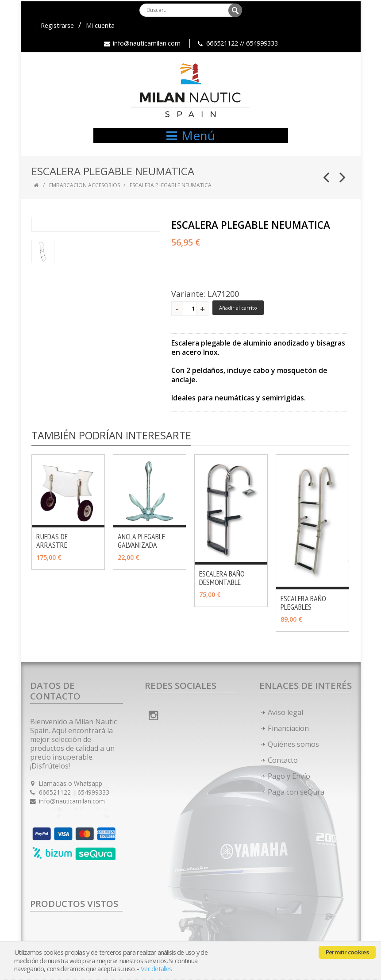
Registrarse (57, 25)
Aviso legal (285, 712)
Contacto (283, 760)
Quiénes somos (293, 744)
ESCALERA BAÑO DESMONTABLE (222, 578)
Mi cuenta (100, 25)
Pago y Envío (289, 776)
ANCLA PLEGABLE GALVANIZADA (141, 541)
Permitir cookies (347, 952)
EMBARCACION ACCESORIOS (85, 185)
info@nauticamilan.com (147, 43)
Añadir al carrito (238, 308)
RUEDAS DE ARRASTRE (52, 541)
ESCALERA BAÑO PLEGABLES (303, 603)
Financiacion (288, 728)
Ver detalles (156, 969)
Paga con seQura (296, 792)
